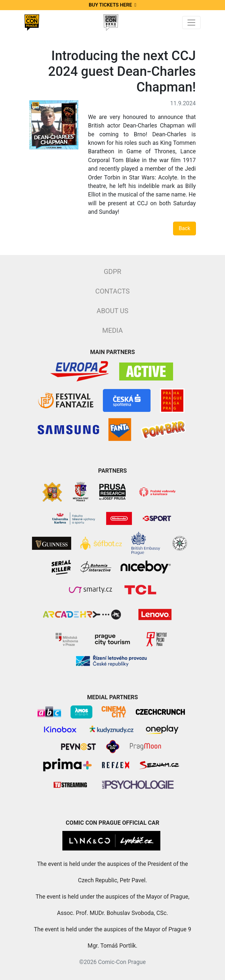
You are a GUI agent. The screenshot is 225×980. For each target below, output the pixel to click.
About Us (112, 311)
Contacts (112, 291)
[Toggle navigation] (191, 23)
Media (112, 330)
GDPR (113, 272)
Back (184, 228)
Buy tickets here (112, 5)
